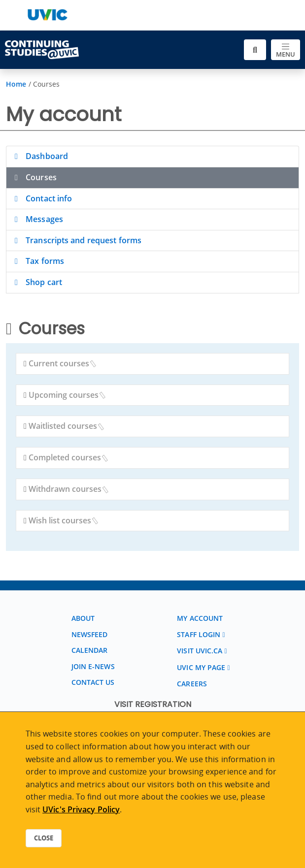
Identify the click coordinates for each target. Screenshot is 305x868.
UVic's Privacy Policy (81, 809)
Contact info (42, 198)
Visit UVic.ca (200, 651)
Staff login (199, 634)
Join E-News (93, 666)
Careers (192, 684)
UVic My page (201, 667)
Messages (37, 219)
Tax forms (38, 261)
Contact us (93, 682)
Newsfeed (90, 634)
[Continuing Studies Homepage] (42, 50)
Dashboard (40, 156)
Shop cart (37, 282)
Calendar (90, 650)
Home (16, 84)
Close (44, 838)
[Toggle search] (255, 50)
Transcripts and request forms (76, 240)
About (83, 618)
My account (200, 618)
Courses (34, 177)
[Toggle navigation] (286, 50)
